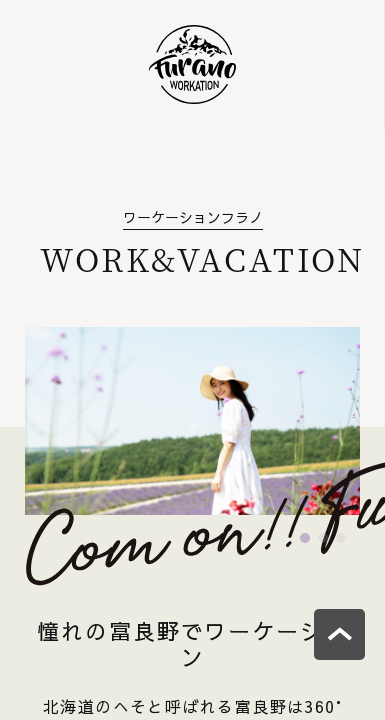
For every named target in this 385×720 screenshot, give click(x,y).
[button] (305, 538)
